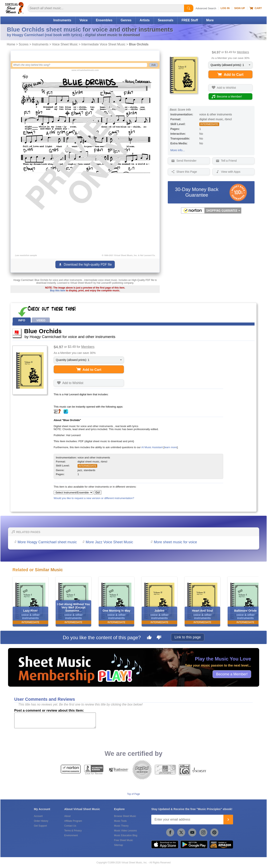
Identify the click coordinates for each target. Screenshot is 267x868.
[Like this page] (149, 638)
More (210, 20)
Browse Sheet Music (125, 816)
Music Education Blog (126, 835)
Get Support (40, 826)
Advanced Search (206, 8)
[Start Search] (189, 8)
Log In (225, 8)
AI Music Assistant (152, 447)
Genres (126, 20)
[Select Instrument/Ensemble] (73, 493)
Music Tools (120, 821)
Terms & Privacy (73, 831)
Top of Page (133, 794)
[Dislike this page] (159, 638)
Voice (84, 20)
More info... (178, 150)
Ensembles (104, 20)
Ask (153, 65)
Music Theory (121, 826)
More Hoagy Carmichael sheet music (47, 542)
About (67, 816)
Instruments (62, 20)
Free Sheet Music (124, 840)
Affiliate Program (73, 821)
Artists (145, 20)
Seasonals (166, 20)
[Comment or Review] (55, 720)
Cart (256, 8)
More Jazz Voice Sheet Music (109, 542)
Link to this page (188, 637)
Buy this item (58, 291)
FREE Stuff (190, 20)
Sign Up (240, 8)
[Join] (228, 820)
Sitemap (119, 845)
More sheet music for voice (175, 542)
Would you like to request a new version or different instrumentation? (94, 498)
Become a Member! (232, 674)
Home (11, 44)
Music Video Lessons (125, 831)
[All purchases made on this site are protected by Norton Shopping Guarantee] (211, 213)
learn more (170, 447)
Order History (41, 821)
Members (243, 52)
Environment (71, 835)
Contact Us (70, 826)
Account (38, 816)
